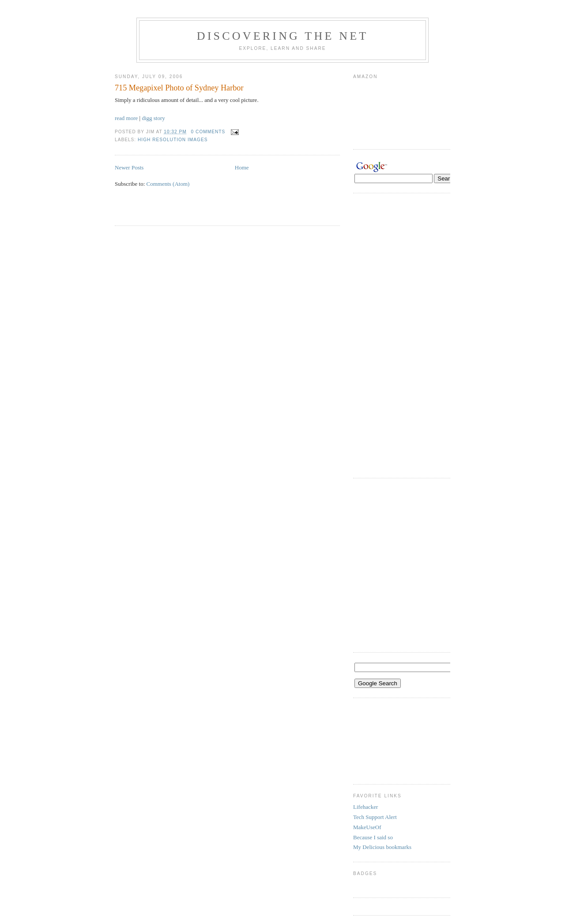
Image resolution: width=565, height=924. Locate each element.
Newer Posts (129, 167)
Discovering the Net (283, 36)
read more (126, 118)
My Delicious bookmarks (382, 847)
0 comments (208, 132)
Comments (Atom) (168, 184)
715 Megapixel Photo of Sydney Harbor (179, 88)
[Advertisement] (218, 212)
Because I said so (373, 837)
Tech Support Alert (375, 817)
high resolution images (173, 140)
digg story (153, 118)
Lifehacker (365, 807)
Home (242, 167)
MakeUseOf (367, 827)
